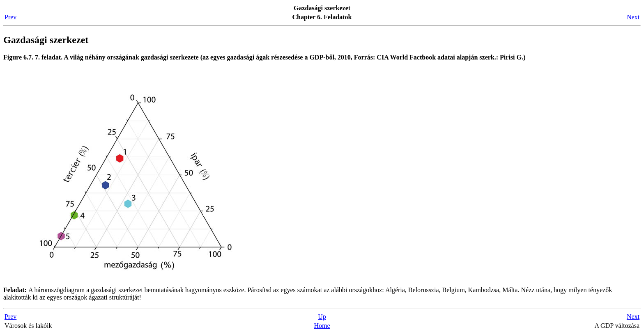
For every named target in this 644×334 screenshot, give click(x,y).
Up (322, 317)
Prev (10, 17)
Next (633, 17)
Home (322, 326)
